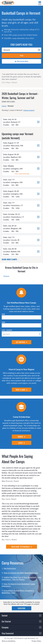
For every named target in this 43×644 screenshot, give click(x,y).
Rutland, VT (16, 122)
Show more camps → (11, 259)
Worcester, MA (17, 146)
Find (22, 56)
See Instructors (10, 568)
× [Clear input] (39, 50)
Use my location (21, 61)
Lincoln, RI (15, 240)
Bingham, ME (16, 228)
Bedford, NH (16, 157)
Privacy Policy (36, 641)
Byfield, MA (16, 251)
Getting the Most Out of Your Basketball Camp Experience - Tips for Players (21, 578)
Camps (4, 106)
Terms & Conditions (9, 641)
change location (29, 110)
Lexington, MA (17, 169)
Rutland (6, 276)
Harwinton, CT (17, 205)
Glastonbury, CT (17, 217)
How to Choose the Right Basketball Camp (21, 573)
